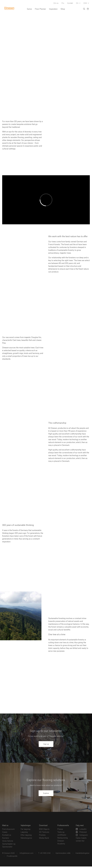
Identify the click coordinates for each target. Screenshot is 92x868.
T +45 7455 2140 (44, 853)
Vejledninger (26, 825)
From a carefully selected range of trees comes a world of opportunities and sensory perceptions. (24, 74)
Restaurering (63, 838)
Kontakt (70, 3)
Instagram (82, 835)
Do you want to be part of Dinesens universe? (46, 736)
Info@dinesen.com (26, 853)
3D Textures (44, 832)
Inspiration (53, 9)
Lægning (24, 832)
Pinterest (81, 832)
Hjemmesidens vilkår (63, 853)
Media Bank (44, 838)
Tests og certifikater (62, 834)
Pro (63, 3)
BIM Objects (44, 829)
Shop (63, 9)
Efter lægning (26, 835)
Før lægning (25, 829)
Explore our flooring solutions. (46, 780)
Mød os (5, 825)
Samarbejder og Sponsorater (9, 845)
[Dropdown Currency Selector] (86, 3)
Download (43, 825)
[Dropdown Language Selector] (78, 3)
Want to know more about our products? (46, 785)
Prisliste (42, 835)
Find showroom (8, 829)
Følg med (80, 825)
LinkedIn (81, 829)
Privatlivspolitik (12, 856)
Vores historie (8, 841)
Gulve (29, 9)
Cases (5, 832)
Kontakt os (7, 835)
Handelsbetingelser (82, 853)
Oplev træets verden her (81, 839)
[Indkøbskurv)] (88, 9)
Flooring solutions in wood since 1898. (20, 49)
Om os (56, 3)
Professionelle (63, 825)
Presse (60, 829)
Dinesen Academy (61, 842)
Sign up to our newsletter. (46, 731)
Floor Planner (40, 9)
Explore (46, 793)
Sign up (46, 744)
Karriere (5, 838)
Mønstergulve (26, 838)
